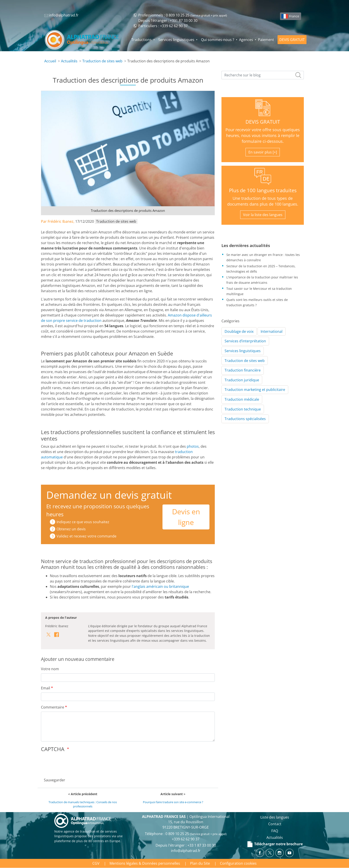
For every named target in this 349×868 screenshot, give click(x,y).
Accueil (50, 61)
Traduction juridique (242, 380)
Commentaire (53, 707)
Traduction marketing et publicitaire (255, 390)
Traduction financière (243, 370)
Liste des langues (275, 817)
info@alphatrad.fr (186, 851)
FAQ (275, 831)
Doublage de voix (239, 331)
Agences (246, 40)
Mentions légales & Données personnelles (145, 863)
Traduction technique (243, 409)
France (294, 16)
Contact (275, 824)
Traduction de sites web (102, 61)
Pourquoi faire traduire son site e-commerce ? (173, 802)
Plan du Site (200, 863)
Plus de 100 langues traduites (263, 190)
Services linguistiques (176, 40)
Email (46, 688)
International (272, 331)
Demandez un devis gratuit (109, 495)
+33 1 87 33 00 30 (202, 845)
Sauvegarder (55, 780)
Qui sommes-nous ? (218, 40)
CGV (96, 863)
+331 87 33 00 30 (184, 20)
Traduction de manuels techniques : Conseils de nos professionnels (83, 804)
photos (193, 446)
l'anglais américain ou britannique (160, 586)
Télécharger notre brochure (275, 844)
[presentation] (75, 764)
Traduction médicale (242, 399)
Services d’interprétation (245, 341)
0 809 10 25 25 (178, 15)
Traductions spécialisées (245, 419)
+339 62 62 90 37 (174, 26)
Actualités (69, 61)
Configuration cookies (238, 863)
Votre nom (50, 669)
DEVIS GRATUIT (292, 40)
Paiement (266, 40)
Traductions (141, 40)
